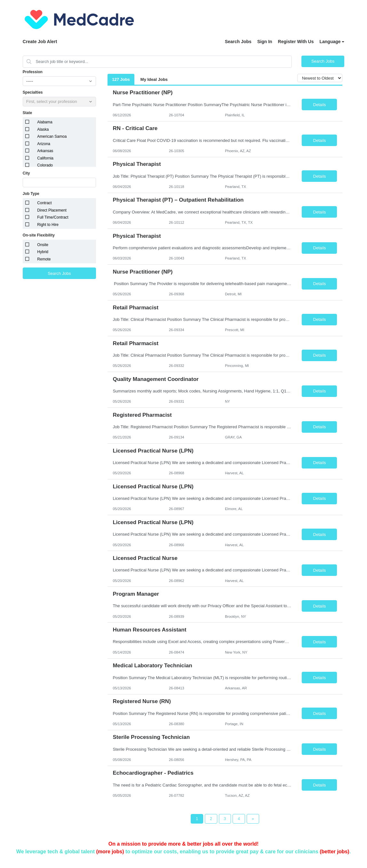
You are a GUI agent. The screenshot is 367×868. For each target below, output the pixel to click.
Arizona (44, 144)
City (26, 173)
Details (320, 105)
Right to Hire (48, 225)
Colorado (45, 165)
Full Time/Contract (53, 217)
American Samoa (52, 136)
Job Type (31, 194)
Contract (44, 203)
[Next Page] (253, 819)
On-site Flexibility (39, 235)
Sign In (265, 42)
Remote (44, 259)
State (27, 113)
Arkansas (45, 151)
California (45, 158)
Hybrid (43, 252)
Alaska (43, 129)
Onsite (43, 245)
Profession (33, 72)
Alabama (45, 122)
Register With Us (296, 42)
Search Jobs (238, 42)
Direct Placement (52, 210)
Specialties (33, 92)
